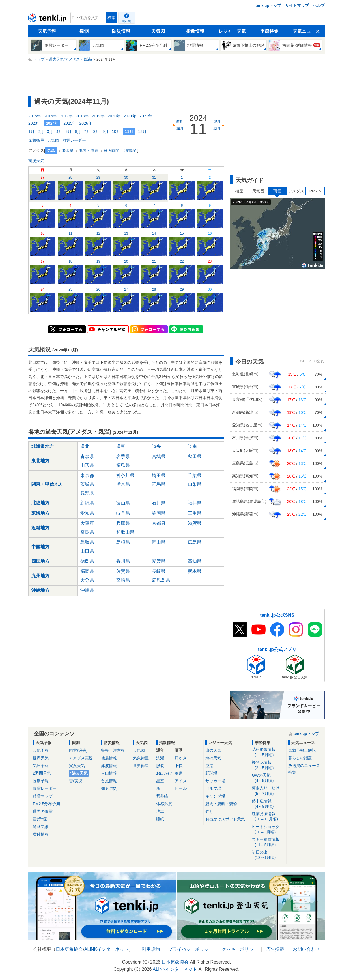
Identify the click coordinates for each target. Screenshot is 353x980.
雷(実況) (76, 781)
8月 (96, 132)
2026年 (86, 123)
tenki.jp (48, 19)
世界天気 (41, 758)
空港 (209, 766)
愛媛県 (159, 561)
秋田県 (195, 456)
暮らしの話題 (300, 758)
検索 (111, 18)
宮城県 (159, 456)
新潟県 (87, 503)
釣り (209, 811)
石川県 (159, 503)
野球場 (211, 773)
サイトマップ (297, 5)
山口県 (87, 551)
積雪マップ (43, 796)
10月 (116, 132)
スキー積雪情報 (268, 842)
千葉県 (195, 475)
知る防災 (109, 788)
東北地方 (40, 461)
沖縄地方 (40, 590)
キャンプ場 (215, 796)
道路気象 (41, 827)
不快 (179, 766)
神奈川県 (125, 475)
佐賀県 (123, 571)
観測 (84, 31)
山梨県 (195, 484)
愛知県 (87, 513)
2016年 (50, 116)
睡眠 (160, 819)
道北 (85, 446)
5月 (68, 132)
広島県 (195, 542)
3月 (50, 132)
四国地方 (40, 561)
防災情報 (121, 31)
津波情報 (109, 766)
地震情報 (109, 758)
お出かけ (164, 773)
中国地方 (40, 547)
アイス (181, 781)
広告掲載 (275, 949)
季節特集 (269, 31)
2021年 (130, 116)
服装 (160, 766)
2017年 (66, 116)
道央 (156, 446)
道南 (192, 446)
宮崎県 (123, 580)
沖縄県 (87, 590)
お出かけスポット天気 (225, 819)
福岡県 (87, 571)
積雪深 (130, 151)
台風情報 (109, 781)
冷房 (179, 773)
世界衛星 (141, 766)
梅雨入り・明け (268, 791)
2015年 (35, 116)
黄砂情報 (41, 834)
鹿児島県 (161, 580)
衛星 (239, 191)
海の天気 (213, 758)
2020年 (114, 116)
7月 (87, 132)
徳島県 (87, 561)
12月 (142, 132)
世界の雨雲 (43, 811)
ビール (181, 788)
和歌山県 (125, 532)
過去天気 (80, 773)
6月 (78, 132)
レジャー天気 (232, 31)
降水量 (68, 151)
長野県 (87, 493)
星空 (160, 781)
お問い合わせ (306, 949)
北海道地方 (43, 446)
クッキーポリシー (240, 949)
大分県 (87, 580)
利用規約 (151, 949)
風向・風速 (89, 151)
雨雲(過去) (78, 750)
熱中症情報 (268, 804)
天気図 (158, 31)
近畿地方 (40, 528)
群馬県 (159, 484)
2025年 (70, 123)
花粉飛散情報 (268, 752)
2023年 (35, 123)
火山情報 (109, 773)
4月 (59, 132)
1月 (31, 132)
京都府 (159, 523)
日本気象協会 (69, 949)
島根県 (123, 542)
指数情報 (195, 31)
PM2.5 (315, 191)
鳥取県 (87, 542)
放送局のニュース (304, 766)
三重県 (195, 513)
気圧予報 (41, 766)
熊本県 (195, 571)
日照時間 (111, 151)
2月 (41, 132)
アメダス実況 (81, 758)
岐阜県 (123, 513)
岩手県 (123, 456)
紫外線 (162, 796)
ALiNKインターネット (106, 949)
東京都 (87, 475)
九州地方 (40, 576)
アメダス (296, 191)
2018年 (82, 116)
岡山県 (159, 542)
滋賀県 (195, 523)
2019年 (98, 116)
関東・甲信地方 (47, 484)
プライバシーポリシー (191, 949)
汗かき (181, 758)
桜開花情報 (268, 765)
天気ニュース (306, 31)
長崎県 (159, 571)
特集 (292, 772)
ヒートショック (268, 830)
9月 (106, 132)
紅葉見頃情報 (268, 817)
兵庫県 (123, 523)
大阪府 (87, 523)
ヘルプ (319, 5)
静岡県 (159, 513)
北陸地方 (40, 503)
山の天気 (213, 750)
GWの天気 (268, 778)
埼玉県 (159, 475)
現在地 (127, 21)
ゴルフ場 (213, 788)
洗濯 (160, 758)
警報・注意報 (113, 750)
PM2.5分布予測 (46, 804)
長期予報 (41, 781)
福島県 (123, 465)
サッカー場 (215, 781)
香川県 (123, 561)
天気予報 (47, 31)
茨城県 (87, 484)
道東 (121, 446)
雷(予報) (40, 819)
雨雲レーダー (74, 140)
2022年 (146, 116)
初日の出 (268, 855)
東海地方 (40, 513)
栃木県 (123, 484)
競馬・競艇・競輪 (221, 804)
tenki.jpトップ (268, 5)
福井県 (195, 503)
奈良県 (87, 532)
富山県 (123, 503)
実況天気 (36, 161)
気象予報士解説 (302, 750)
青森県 (87, 456)
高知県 (195, 561)
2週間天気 (42, 773)
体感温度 (164, 804)
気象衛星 (36, 140)
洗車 (160, 811)
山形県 (87, 465)
